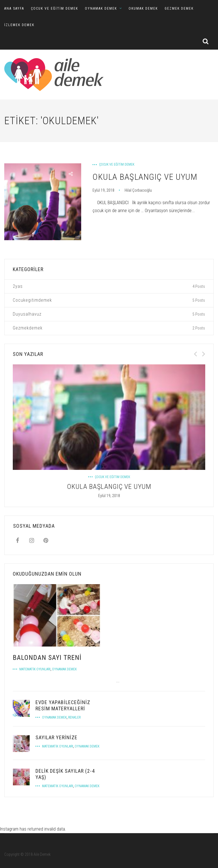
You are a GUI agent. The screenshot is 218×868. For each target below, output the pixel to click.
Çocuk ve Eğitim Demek (117, 164)
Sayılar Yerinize (56, 737)
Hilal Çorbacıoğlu (138, 190)
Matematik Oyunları (35, 669)
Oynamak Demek (64, 669)
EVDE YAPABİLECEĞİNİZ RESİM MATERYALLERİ (63, 705)
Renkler (74, 717)
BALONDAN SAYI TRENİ (47, 658)
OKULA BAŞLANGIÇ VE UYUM (145, 177)
